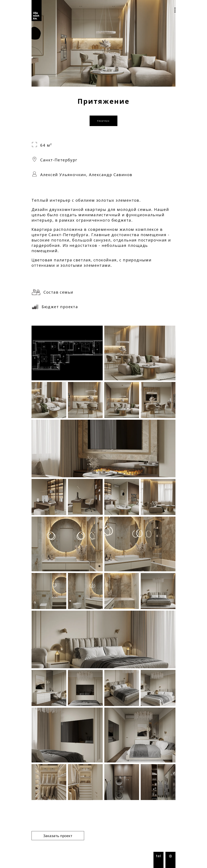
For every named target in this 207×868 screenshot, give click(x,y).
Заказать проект (58, 836)
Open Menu (173, 11)
